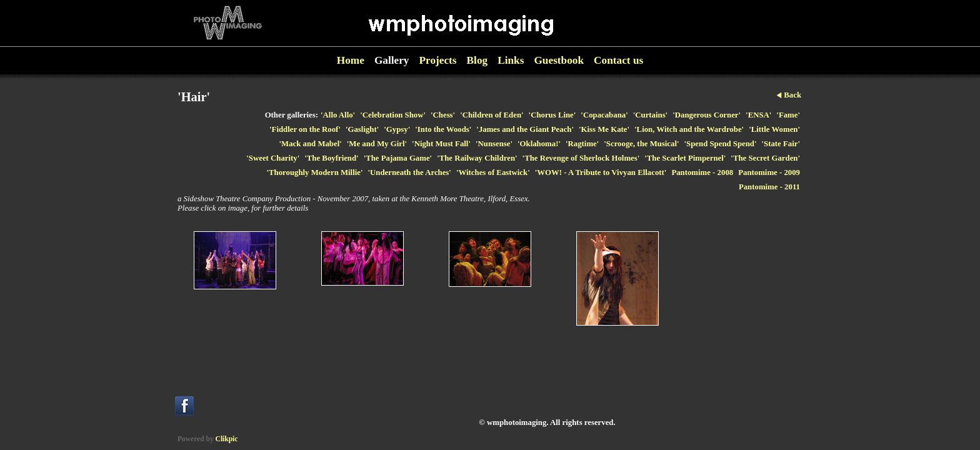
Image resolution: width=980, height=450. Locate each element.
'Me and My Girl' (377, 144)
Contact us (618, 60)
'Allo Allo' (338, 115)
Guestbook (559, 60)
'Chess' (443, 115)
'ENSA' (758, 115)
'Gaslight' (362, 129)
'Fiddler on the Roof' (305, 129)
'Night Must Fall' (441, 144)
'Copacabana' (604, 115)
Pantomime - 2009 (769, 172)
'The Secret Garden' (765, 158)
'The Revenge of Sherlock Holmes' (581, 158)
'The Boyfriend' (331, 158)
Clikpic (227, 439)
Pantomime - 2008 (702, 172)
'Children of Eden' (492, 115)
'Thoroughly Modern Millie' (314, 172)
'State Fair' (781, 144)
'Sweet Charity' (273, 158)
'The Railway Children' (477, 158)
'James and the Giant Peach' (525, 129)
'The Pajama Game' (398, 158)
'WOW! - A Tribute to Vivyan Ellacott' (601, 172)
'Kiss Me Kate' (604, 129)
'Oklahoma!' (539, 144)
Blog (477, 60)
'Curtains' (650, 115)
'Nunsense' (494, 144)
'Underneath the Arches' (409, 172)
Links (511, 60)
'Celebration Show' (393, 115)
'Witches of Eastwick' (493, 172)
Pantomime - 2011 (769, 187)
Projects (438, 60)
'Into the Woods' (443, 129)
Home (351, 60)
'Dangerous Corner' (707, 115)
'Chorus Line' (552, 115)
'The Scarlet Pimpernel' (685, 158)
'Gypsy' (397, 129)
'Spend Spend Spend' (721, 144)
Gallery (392, 60)
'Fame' (788, 115)
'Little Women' (774, 129)
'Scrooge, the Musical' (641, 144)
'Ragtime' (582, 144)
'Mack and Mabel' (311, 144)
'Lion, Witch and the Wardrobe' (689, 129)
